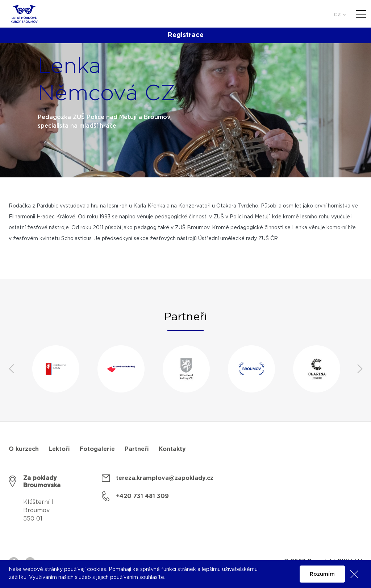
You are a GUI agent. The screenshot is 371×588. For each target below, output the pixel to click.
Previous (11, 369)
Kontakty (172, 449)
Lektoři (59, 449)
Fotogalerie (97, 449)
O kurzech (24, 449)
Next (360, 369)
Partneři (137, 449)
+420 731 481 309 (142, 496)
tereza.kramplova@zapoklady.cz (165, 478)
